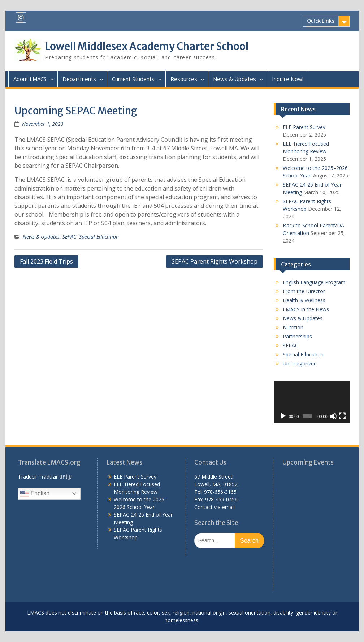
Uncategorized (300, 363)
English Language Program (314, 282)
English (35, 494)
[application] (311, 402)
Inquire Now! (288, 79)
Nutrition (293, 327)
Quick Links (321, 21)
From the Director (304, 291)
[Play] (283, 416)
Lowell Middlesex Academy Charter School (147, 46)
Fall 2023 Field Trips (46, 261)
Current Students (133, 79)
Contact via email (214, 507)
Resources (184, 79)
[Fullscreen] (342, 416)
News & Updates (235, 79)
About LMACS (30, 79)
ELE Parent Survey (304, 127)
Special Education (99, 237)
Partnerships (297, 336)
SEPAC (69, 237)
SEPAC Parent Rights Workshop (214, 261)
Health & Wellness (304, 300)
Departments (79, 79)
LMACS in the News (306, 309)
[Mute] (333, 416)
